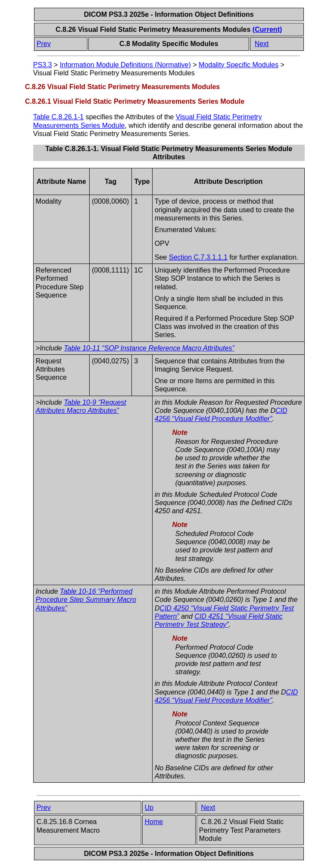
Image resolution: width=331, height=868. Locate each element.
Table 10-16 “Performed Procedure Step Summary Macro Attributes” (86, 600)
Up (149, 808)
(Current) (267, 29)
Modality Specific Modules (239, 65)
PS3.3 (43, 65)
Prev (44, 44)
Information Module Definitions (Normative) (125, 65)
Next (262, 44)
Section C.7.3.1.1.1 (198, 257)
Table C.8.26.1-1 (58, 117)
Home (154, 822)
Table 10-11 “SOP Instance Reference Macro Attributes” (149, 348)
